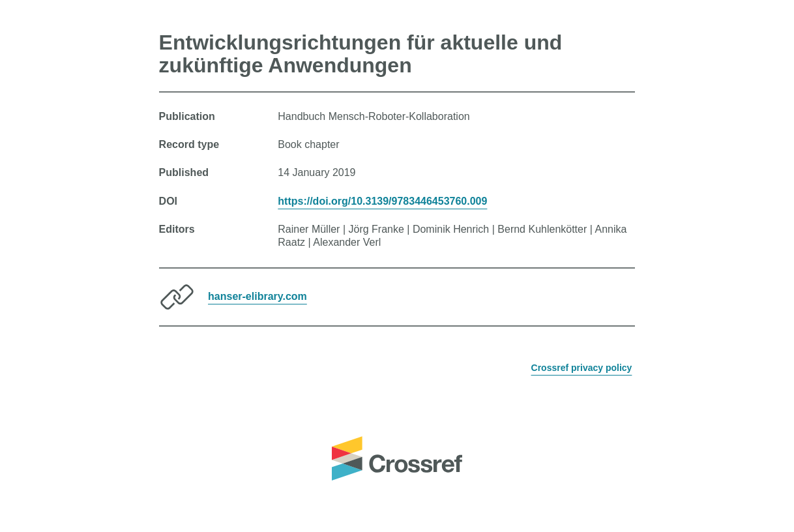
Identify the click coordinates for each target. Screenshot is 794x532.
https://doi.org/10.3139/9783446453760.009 (382, 201)
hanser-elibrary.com (257, 296)
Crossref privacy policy (582, 368)
